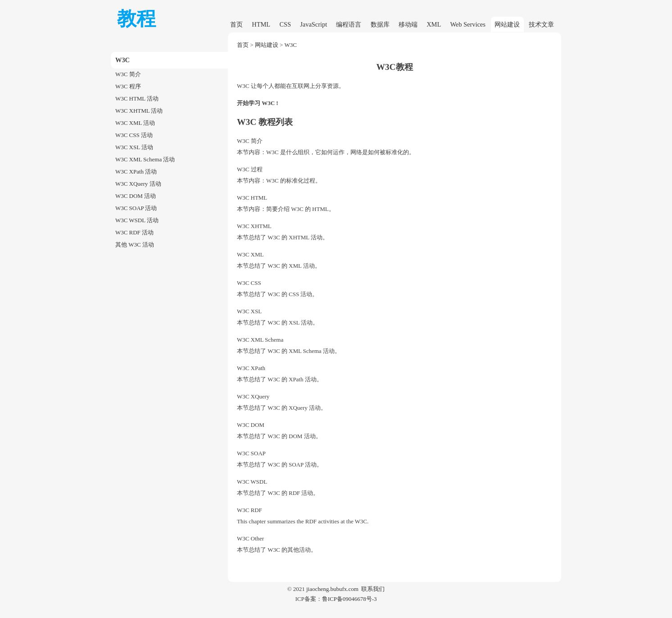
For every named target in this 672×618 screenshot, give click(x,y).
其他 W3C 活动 (135, 245)
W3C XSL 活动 (134, 147)
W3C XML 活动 (135, 123)
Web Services (468, 24)
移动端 (408, 24)
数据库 (380, 24)
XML (434, 24)
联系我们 (373, 589)
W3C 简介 (128, 74)
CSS (285, 24)
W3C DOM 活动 (136, 196)
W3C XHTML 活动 (139, 111)
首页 (236, 24)
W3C (291, 45)
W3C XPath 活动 (136, 172)
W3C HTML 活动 (137, 98)
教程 (136, 19)
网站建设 (507, 24)
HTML (261, 24)
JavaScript (313, 24)
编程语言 (349, 24)
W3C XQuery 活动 (138, 184)
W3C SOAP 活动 (136, 208)
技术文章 (541, 24)
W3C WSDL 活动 (137, 220)
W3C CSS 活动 (134, 135)
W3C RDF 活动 (134, 232)
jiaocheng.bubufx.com (332, 589)
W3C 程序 (128, 86)
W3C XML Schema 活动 (145, 159)
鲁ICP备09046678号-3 (350, 599)
